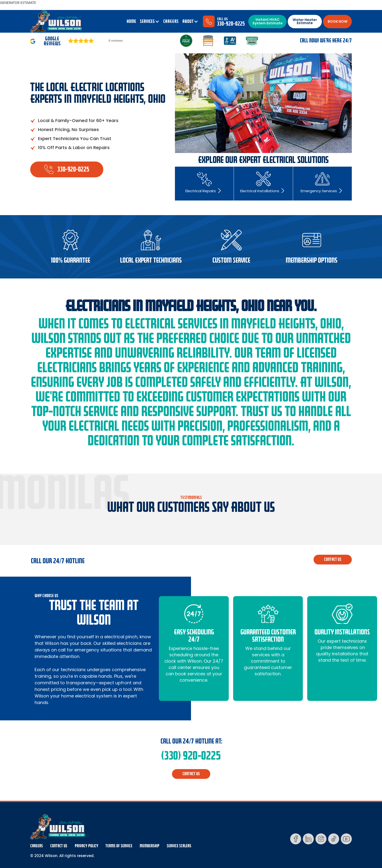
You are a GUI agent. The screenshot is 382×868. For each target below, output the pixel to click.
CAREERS (171, 21)
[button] (150, 21)
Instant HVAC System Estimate (267, 21)
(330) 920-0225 (191, 756)
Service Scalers (179, 846)
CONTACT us (333, 559)
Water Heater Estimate (305, 21)
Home (131, 21)
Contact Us (59, 846)
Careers (37, 846)
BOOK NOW (338, 21)
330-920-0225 (231, 24)
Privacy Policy (86, 846)
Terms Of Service (119, 846)
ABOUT (188, 21)
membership (149, 846)
